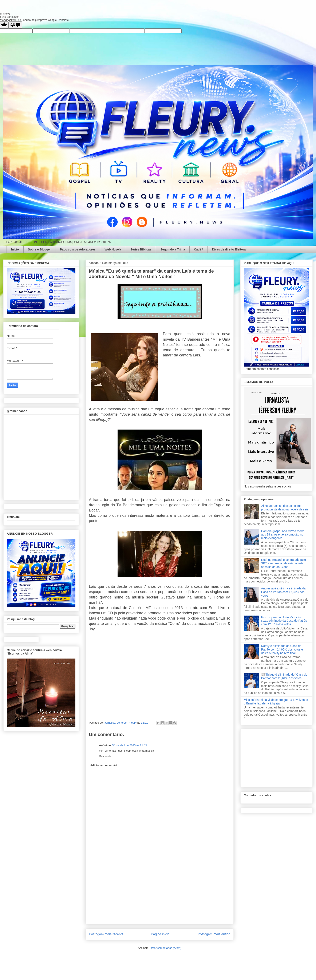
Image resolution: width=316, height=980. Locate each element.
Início (15, 249)
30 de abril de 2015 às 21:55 (129, 745)
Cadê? (199, 249)
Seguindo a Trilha (173, 249)
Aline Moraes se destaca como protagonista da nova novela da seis (285, 508)
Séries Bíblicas (141, 249)
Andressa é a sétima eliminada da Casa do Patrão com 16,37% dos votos (283, 592)
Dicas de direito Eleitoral (229, 249)
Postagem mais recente (106, 934)
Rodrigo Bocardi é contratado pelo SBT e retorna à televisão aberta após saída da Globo (284, 563)
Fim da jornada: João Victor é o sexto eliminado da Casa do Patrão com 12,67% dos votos (284, 621)
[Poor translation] (15, 25)
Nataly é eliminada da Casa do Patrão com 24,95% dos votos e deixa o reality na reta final (282, 649)
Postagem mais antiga (214, 934)
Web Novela (113, 249)
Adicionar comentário (104, 765)
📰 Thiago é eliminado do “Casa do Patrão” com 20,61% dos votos (284, 676)
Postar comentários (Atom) (165, 948)
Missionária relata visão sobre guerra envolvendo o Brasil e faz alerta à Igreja (276, 702)
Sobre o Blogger (39, 249)
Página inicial (161, 934)
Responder (106, 756)
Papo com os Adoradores (78, 249)
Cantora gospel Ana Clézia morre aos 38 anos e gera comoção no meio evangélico (283, 535)
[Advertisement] (160, 895)
